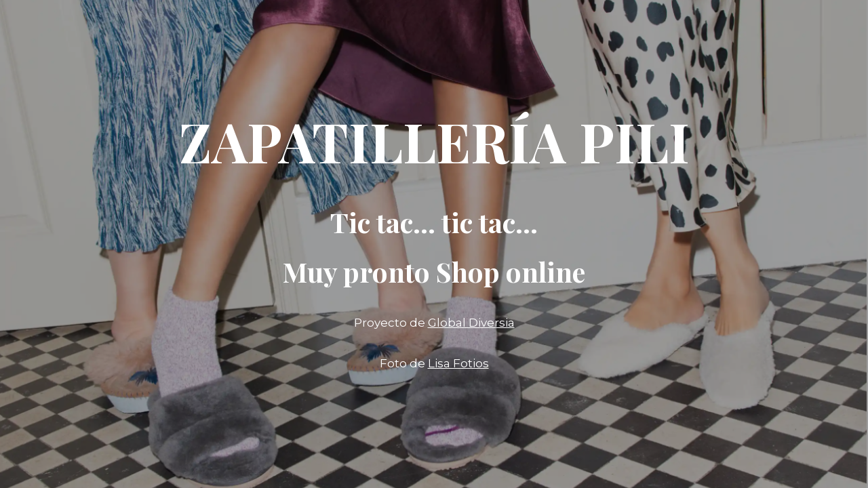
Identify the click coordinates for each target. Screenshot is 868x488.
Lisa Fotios (458, 363)
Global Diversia (471, 323)
